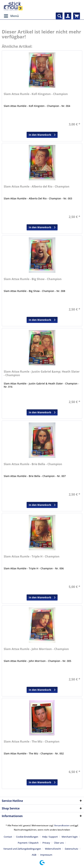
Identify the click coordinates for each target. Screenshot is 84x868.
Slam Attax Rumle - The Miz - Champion (32, 742)
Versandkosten (62, 825)
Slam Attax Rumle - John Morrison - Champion (36, 649)
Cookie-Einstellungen (27, 837)
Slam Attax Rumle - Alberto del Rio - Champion (37, 187)
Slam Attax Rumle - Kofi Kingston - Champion (36, 94)
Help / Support (50, 837)
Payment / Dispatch (28, 843)
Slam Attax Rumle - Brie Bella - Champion (33, 464)
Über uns (59, 843)
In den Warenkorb (42, 134)
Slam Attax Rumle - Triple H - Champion (32, 557)
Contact (8, 837)
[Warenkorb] (77, 16)
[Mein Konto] (68, 16)
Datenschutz (71, 849)
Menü (11, 15)
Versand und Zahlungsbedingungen (22, 849)
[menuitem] (11, 16)
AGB (34, 855)
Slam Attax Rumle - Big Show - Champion (33, 279)
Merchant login (70, 837)
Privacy (46, 843)
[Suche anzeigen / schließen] (59, 16)
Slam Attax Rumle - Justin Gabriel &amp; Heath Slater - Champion (42, 373)
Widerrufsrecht (53, 849)
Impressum (46, 855)
